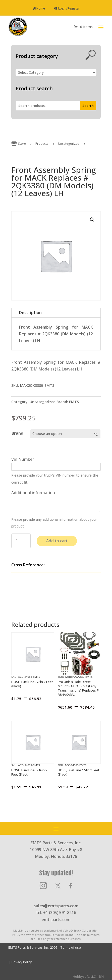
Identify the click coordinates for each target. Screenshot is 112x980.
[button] (92, 220)
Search (88, 106)
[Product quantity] (21, 541)
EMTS (74, 402)
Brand (17, 433)
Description (30, 313)
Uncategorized (69, 144)
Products (42, 144)
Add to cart (57, 541)
